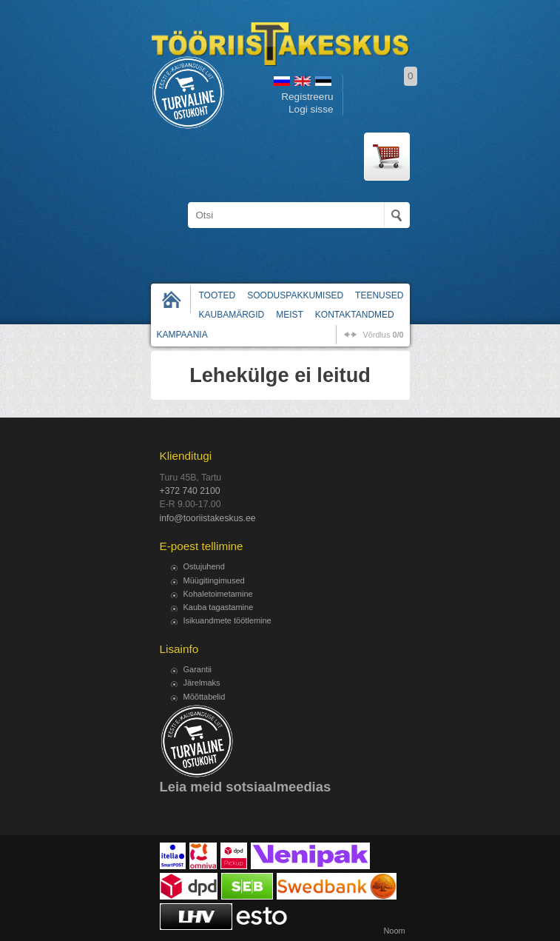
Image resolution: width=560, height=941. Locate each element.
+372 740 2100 (190, 491)
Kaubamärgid (232, 315)
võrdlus (383, 335)
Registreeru (307, 97)
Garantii (198, 669)
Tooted (217, 295)
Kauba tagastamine (219, 607)
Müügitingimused (214, 580)
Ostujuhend (204, 566)
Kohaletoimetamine (218, 594)
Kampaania (182, 335)
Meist (290, 315)
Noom (394, 931)
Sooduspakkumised (295, 295)
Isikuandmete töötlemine (227, 620)
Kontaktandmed (355, 315)
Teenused (379, 295)
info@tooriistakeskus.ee (208, 518)
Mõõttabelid (205, 697)
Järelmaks (202, 683)
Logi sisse (311, 109)
